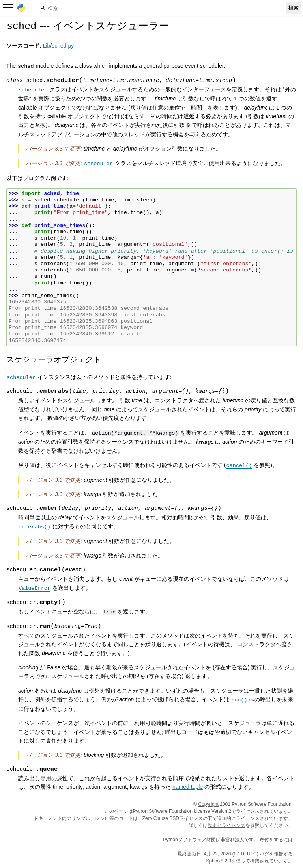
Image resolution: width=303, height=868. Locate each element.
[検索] (162, 8)
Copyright (209, 804)
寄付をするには (276, 840)
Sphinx (214, 861)
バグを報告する (276, 854)
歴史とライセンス (226, 825)
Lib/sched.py (59, 46)
